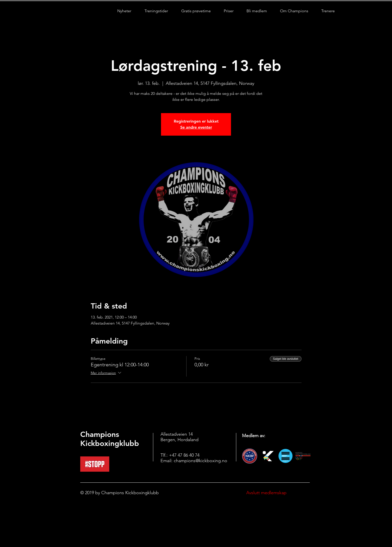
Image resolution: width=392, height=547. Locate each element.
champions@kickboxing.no (200, 461)
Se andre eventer (196, 127)
